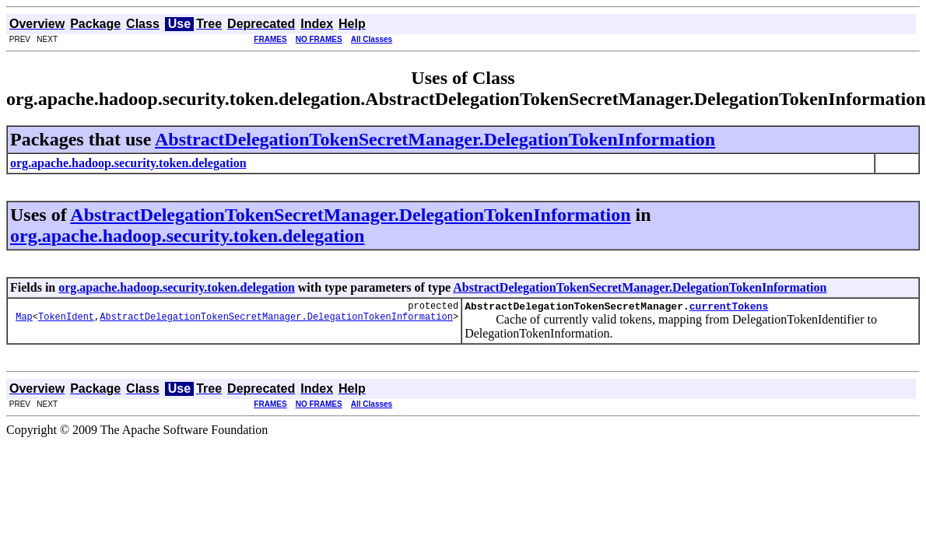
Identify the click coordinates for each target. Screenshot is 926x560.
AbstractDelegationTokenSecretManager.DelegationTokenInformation (435, 139)
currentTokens (729, 308)
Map (24, 321)
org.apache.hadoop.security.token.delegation (187, 236)
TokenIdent (66, 321)
